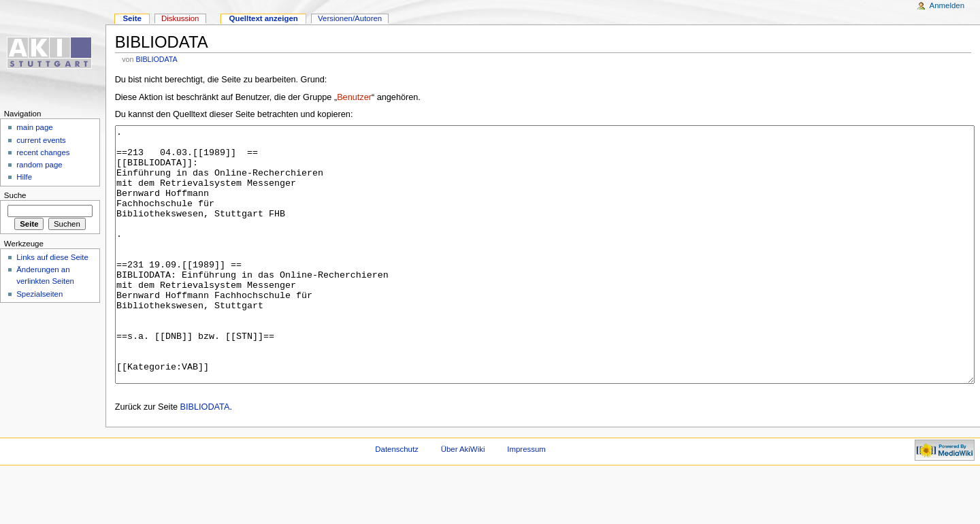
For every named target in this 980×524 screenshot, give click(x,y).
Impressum (526, 500)
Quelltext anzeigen (264, 18)
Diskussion (180, 18)
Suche (15, 195)
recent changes (43, 152)
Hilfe (24, 177)
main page (35, 127)
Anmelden (947, 5)
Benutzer (354, 97)
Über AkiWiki (463, 500)
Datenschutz (397, 500)
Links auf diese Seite (52, 257)
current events (41, 140)
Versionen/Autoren (350, 18)
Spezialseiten (39, 294)
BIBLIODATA (156, 59)
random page (39, 165)
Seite (132, 18)
